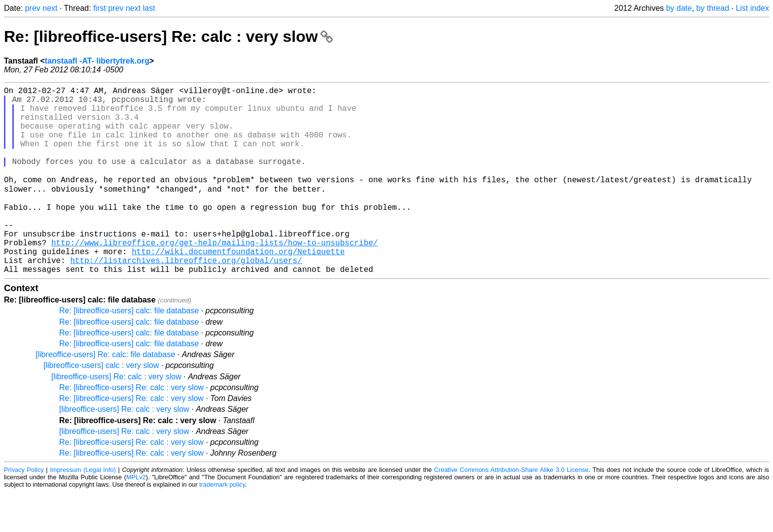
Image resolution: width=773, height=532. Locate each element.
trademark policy (222, 524)
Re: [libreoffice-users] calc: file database (129, 350)
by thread (713, 8)
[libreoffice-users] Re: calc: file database (105, 394)
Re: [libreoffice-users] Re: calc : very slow (168, 36)
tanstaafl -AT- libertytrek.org (97, 61)
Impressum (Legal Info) (83, 510)
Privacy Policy (24, 510)
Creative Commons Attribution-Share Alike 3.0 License (511, 510)
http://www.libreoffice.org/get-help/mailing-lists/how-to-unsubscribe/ (214, 276)
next (50, 8)
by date (679, 8)
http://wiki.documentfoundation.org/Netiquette (238, 287)
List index (752, 8)
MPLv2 (136, 517)
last (149, 8)
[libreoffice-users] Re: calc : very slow (116, 416)
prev (33, 8)
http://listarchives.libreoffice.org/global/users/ (186, 298)
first (100, 8)
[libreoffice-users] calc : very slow (101, 405)
